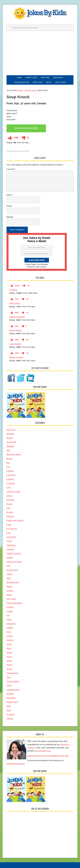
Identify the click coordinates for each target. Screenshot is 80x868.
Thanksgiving (12, 673)
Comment (11, 169)
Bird (8, 450)
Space (9, 657)
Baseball (10, 446)
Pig (8, 615)
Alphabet (10, 434)
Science (10, 640)
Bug (8, 463)
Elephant (10, 516)
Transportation (13, 681)
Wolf (9, 706)
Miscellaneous (13, 582)
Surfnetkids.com (44, 751)
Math (9, 578)
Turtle (9, 685)
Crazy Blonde (15, 344)
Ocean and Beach (14, 603)
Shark (9, 644)
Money (10, 586)
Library (10, 574)
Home (20, 90)
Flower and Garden (15, 520)
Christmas (11, 475)
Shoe (9, 648)
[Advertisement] (40, 55)
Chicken (10, 471)
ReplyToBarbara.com (16, 764)
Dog (8, 508)
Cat (8, 467)
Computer (11, 483)
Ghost (9, 541)
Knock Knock (30, 90)
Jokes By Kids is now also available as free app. (48, 756)
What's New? (12, 702)
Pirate (9, 619)
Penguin (10, 607)
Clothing (10, 479)
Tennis (9, 669)
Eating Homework (17, 317)
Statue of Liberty (16, 357)
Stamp (9, 665)
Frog (9, 533)
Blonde (10, 459)
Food (9, 525)
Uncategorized (13, 690)
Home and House (14, 562)
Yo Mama (13, 290)
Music (9, 595)
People (10, 611)
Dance (9, 496)
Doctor (9, 504)
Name (10, 195)
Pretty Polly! (14, 303)
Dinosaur (10, 500)
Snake (9, 652)
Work (9, 710)
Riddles (10, 628)
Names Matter (15, 330)
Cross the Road (13, 492)
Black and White (14, 454)
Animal (10, 438)
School (10, 636)
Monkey (10, 591)
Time (9, 677)
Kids (8, 566)
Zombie (10, 718)
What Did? (11, 698)
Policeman (11, 624)
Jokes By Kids (40, 14)
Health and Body (14, 553)
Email (9, 206)
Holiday (10, 558)
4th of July (11, 430)
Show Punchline (26, 128)
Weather (10, 694)
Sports (9, 661)
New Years (11, 599)
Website (10, 217)
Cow (9, 487)
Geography (11, 537)
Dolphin (10, 512)
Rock (9, 632)
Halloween (11, 545)
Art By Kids (11, 442)
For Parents (12, 529)
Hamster (10, 549)
